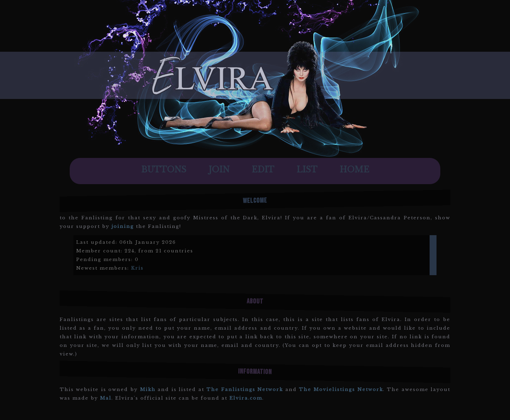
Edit (263, 170)
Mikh (148, 389)
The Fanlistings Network (245, 389)
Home (354, 170)
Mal (106, 398)
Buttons (164, 170)
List (307, 170)
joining (123, 226)
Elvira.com (246, 398)
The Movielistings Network (341, 389)
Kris (137, 268)
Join (219, 170)
